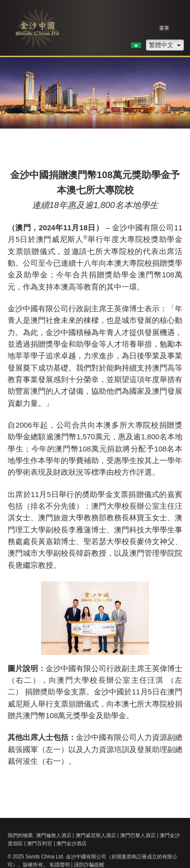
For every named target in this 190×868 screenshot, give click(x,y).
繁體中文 (165, 45)
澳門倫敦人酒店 (54, 835)
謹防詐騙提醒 (89, 865)
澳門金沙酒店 (71, 843)
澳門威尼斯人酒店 (96, 835)
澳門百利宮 (40, 843)
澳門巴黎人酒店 (138, 835)
